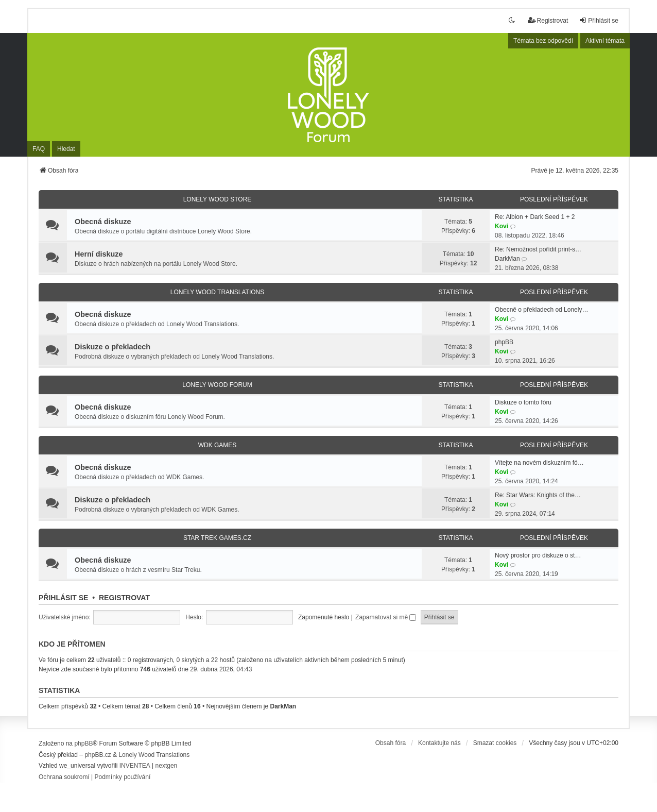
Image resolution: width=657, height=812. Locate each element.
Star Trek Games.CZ (217, 538)
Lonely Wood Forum (217, 385)
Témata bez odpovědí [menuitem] (543, 41)
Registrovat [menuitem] (548, 20)
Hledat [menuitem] (66, 149)
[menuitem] (64, 777)
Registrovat (124, 598)
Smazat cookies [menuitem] (495, 743)
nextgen (167, 766)
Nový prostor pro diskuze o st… (538, 555)
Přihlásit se (63, 598)
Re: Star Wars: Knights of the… (538, 495)
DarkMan (507, 259)
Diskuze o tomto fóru (523, 402)
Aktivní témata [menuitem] (605, 41)
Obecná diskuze (103, 222)
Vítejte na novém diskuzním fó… (539, 463)
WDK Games (218, 445)
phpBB (504, 342)
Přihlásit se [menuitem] (599, 20)
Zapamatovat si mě (386, 617)
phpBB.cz (98, 755)
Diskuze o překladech (113, 347)
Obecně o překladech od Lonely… (541, 310)
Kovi (502, 226)
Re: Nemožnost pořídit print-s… (538, 249)
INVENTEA (135, 766)
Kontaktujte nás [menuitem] (439, 743)
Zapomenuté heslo (324, 617)
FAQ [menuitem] (39, 149)
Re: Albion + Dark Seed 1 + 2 (535, 217)
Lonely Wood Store (218, 199)
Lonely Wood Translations (217, 292)
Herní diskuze (99, 254)
